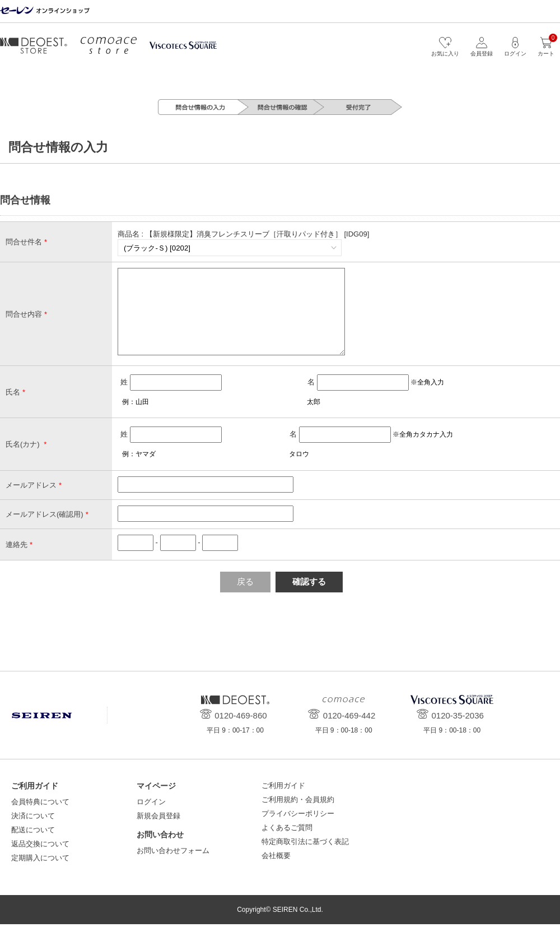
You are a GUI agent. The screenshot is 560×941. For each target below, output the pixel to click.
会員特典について (40, 819)
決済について (33, 833)
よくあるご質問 (287, 844)
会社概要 (276, 872)
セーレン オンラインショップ (45, 11)
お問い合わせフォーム (173, 867)
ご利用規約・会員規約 (298, 816)
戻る (245, 598)
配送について (33, 847)
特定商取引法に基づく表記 (305, 858)
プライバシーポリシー (298, 830)
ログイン (151, 819)
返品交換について (40, 861)
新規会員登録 (158, 833)
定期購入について (40, 875)
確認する (309, 598)
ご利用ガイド (283, 802)
